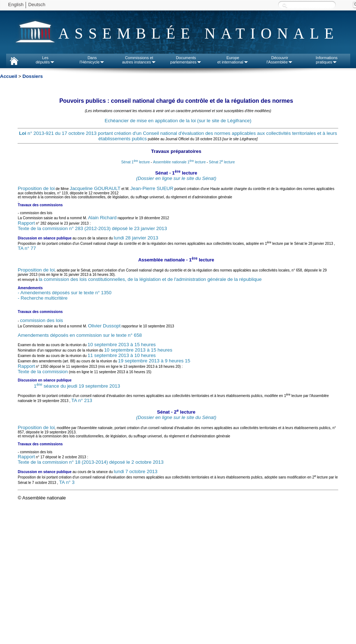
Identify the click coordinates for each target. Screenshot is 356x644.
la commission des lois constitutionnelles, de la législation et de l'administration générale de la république (150, 279)
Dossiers (32, 76)
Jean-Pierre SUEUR (152, 188)
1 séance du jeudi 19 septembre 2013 (77, 386)
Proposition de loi (36, 188)
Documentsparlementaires (186, 60)
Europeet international (233, 60)
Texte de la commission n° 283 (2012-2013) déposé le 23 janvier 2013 (92, 228)
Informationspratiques (327, 60)
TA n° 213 (82, 400)
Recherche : (285, 5)
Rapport (26, 223)
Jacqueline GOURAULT (95, 188)
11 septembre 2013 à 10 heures (122, 355)
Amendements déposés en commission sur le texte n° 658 (80, 335)
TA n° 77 (27, 248)
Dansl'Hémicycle (92, 60)
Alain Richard (102, 218)
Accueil (8, 76)
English (16, 5)
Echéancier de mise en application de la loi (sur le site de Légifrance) (178, 121)
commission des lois (41, 320)
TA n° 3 (67, 482)
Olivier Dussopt (104, 326)
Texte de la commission (43, 372)
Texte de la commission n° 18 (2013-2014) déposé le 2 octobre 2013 (91, 462)
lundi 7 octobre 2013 (136, 471)
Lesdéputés (45, 60)
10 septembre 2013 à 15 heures (122, 345)
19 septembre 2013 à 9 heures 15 (154, 361)
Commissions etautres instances (139, 60)
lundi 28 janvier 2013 (136, 238)
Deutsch (37, 5)
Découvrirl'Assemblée (280, 60)
